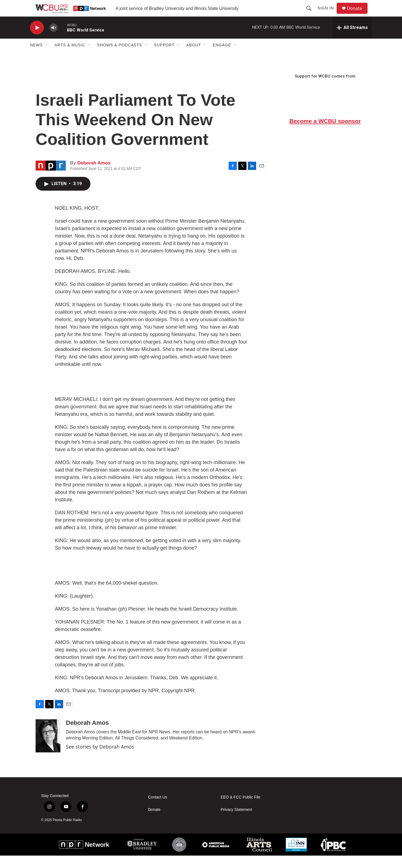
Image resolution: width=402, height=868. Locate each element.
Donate (358, 14)
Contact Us (158, 810)
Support (164, 57)
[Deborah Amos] (48, 748)
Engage (222, 57)
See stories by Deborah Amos (100, 759)
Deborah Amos (94, 175)
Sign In (328, 14)
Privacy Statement (236, 822)
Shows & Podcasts (120, 57)
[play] (37, 40)
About (194, 57)
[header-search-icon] (311, 14)
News (36, 57)
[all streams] (352, 40)
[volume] (53, 40)
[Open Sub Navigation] (47, 57)
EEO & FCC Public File (240, 810)
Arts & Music (70, 57)
